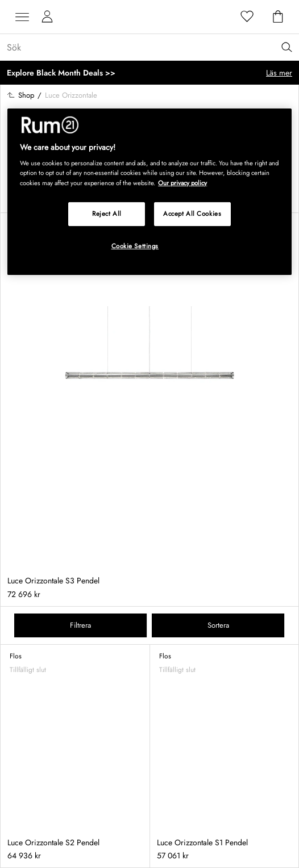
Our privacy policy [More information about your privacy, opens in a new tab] (182, 182)
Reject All (107, 213)
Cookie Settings (135, 245)
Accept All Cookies (192, 213)
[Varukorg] (278, 17)
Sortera (218, 625)
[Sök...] (153, 47)
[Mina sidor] (47, 17)
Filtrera (80, 625)
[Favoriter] (247, 17)
